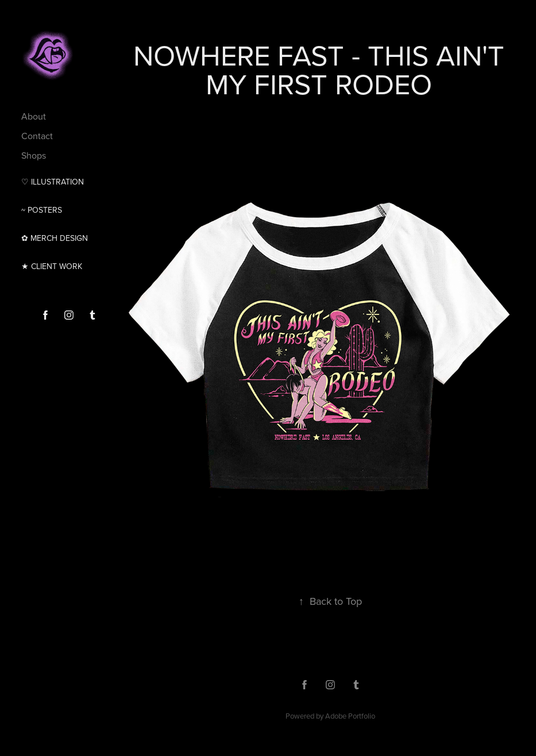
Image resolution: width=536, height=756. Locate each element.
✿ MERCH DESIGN (55, 238)
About (34, 116)
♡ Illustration (53, 182)
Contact (37, 136)
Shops (34, 155)
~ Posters (42, 210)
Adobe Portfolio (350, 716)
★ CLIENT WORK (52, 266)
